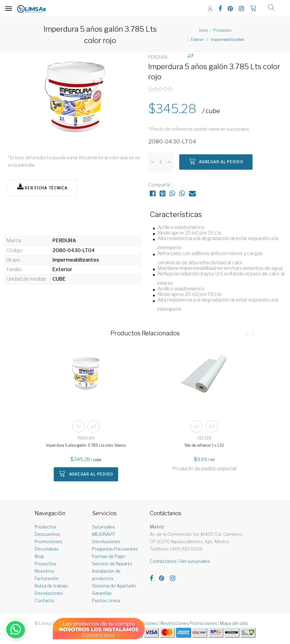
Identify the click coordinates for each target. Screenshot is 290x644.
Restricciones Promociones (189, 623)
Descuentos (47, 534)
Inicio (204, 30)
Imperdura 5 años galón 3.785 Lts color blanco (86, 445)
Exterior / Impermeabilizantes (217, 40)
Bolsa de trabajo (51, 586)
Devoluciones (49, 593)
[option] (75, 100)
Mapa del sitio (234, 623)
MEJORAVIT (104, 534)
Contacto (44, 601)
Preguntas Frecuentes (115, 549)
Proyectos (45, 564)
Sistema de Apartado (114, 586)
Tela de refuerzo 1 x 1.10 (204, 445)
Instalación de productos (106, 575)
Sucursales (103, 527)
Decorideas (47, 549)
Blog (39, 556)
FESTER (204, 438)
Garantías (102, 593)
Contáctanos (163, 561)
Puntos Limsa (106, 601)
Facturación (47, 578)
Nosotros (44, 571)
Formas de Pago (109, 556)
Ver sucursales (195, 561)
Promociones (48, 541)
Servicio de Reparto (112, 564)
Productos (222, 30)
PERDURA (86, 438)
